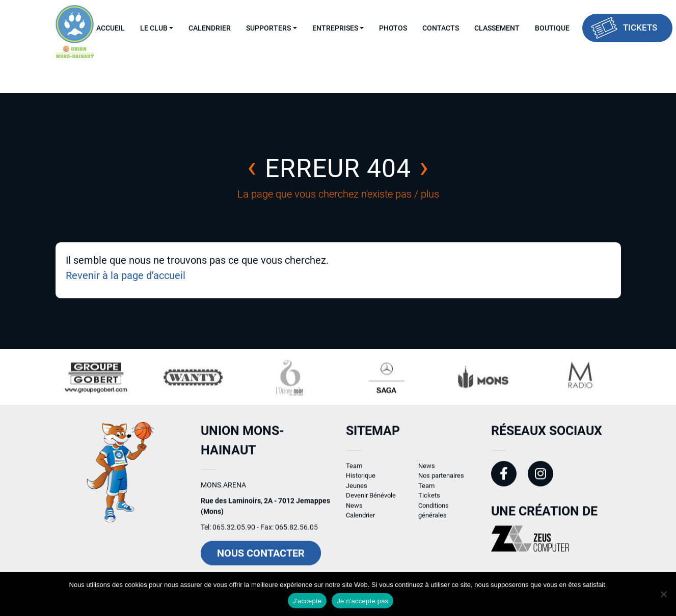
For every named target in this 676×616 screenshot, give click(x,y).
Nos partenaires (441, 479)
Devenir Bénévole (371, 499)
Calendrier (210, 28)
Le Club (154, 28)
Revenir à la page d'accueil (126, 275)
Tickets (640, 27)
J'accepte (307, 601)
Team (354, 469)
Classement (497, 28)
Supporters (268, 28)
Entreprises (335, 28)
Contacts (441, 28)
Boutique (552, 28)
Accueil (111, 28)
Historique (361, 479)
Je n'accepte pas (362, 601)
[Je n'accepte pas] (663, 594)
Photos (393, 28)
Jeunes (357, 489)
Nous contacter (261, 557)
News (354, 509)
